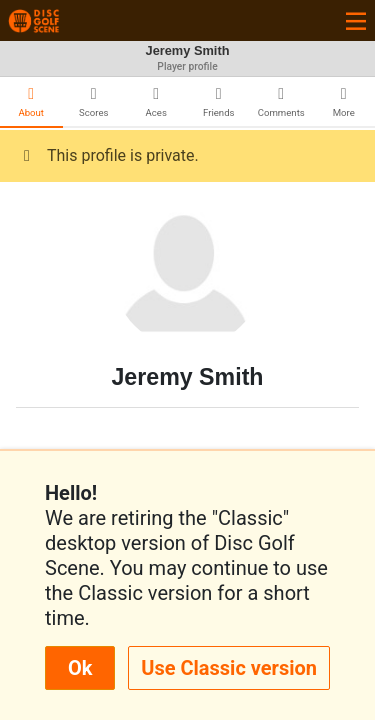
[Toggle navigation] (356, 20)
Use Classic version (229, 668)
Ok (80, 668)
